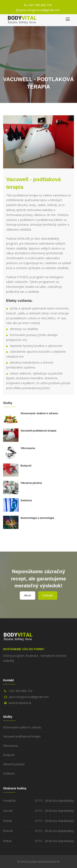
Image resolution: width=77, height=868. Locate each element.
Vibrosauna (28, 448)
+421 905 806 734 (40, 5)
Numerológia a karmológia (37, 518)
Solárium (26, 500)
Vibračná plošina (31, 483)
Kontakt (48, 595)
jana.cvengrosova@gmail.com (40, 10)
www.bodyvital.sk (20, 703)
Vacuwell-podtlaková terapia (38, 431)
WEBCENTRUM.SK (49, 862)
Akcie (28, 595)
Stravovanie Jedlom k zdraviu (39, 413)
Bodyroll (26, 466)
